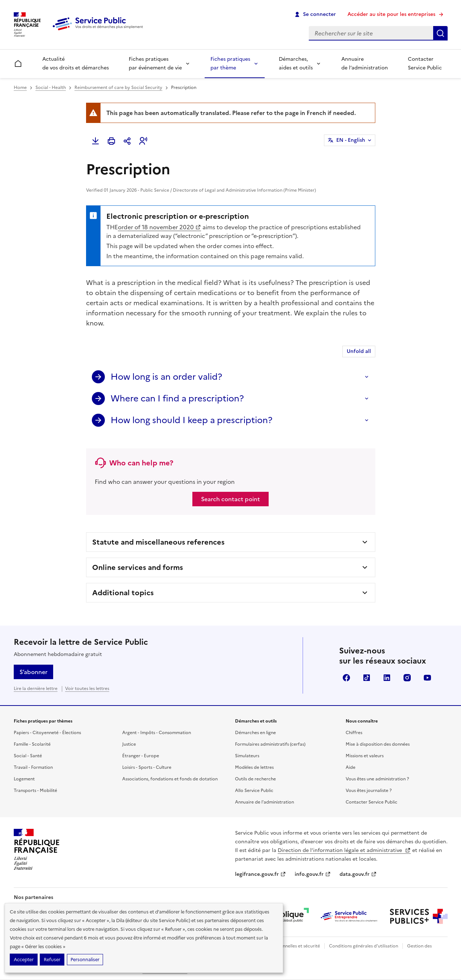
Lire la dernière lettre (36, 689)
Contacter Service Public (425, 63)
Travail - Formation (33, 767)
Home (20, 88)
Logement (24, 779)
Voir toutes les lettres (87, 689)
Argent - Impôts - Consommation (157, 733)
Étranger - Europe (141, 756)
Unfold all (359, 351)
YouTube (427, 678)
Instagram (407, 678)
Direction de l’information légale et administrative (344, 850)
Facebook (346, 678)
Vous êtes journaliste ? (369, 791)
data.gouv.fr (358, 874)
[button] (143, 141)
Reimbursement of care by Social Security (118, 88)
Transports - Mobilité (35, 791)
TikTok (367, 678)
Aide (351, 767)
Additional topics (123, 593)
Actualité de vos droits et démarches (76, 63)
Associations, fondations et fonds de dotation (170, 779)
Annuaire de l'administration (264, 802)
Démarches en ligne (255, 733)
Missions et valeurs (365, 756)
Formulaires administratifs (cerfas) (270, 744)
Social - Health (51, 88)
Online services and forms (138, 567)
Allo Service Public (254, 791)
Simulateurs (247, 756)
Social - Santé (28, 756)
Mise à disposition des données (378, 744)
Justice (129, 744)
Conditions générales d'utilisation (364, 946)
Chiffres (354, 733)
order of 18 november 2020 (159, 227)
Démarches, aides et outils (296, 63)
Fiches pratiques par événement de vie (155, 63)
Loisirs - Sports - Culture (147, 767)
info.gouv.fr (313, 874)
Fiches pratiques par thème (230, 63)
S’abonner (33, 672)
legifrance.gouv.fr (261, 874)
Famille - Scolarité (32, 744)
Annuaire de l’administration (365, 63)
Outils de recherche (255, 779)
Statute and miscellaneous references (158, 542)
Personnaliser (85, 960)
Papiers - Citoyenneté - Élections (47, 733)
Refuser (52, 960)
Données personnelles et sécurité (286, 946)
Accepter (24, 960)
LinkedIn (387, 678)
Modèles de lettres (254, 767)
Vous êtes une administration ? (377, 779)
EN (351, 140)
